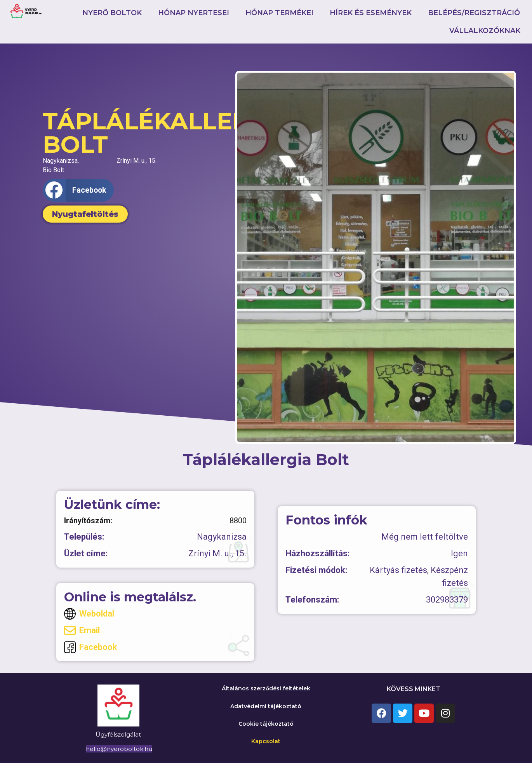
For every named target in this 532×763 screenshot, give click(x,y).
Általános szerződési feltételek (266, 688)
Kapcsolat (266, 741)
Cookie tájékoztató (266, 724)
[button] (78, 190)
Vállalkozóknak (485, 31)
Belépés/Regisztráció (474, 13)
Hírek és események (371, 13)
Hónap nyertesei (194, 13)
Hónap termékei (279, 13)
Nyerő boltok (112, 13)
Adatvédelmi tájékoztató (266, 706)
